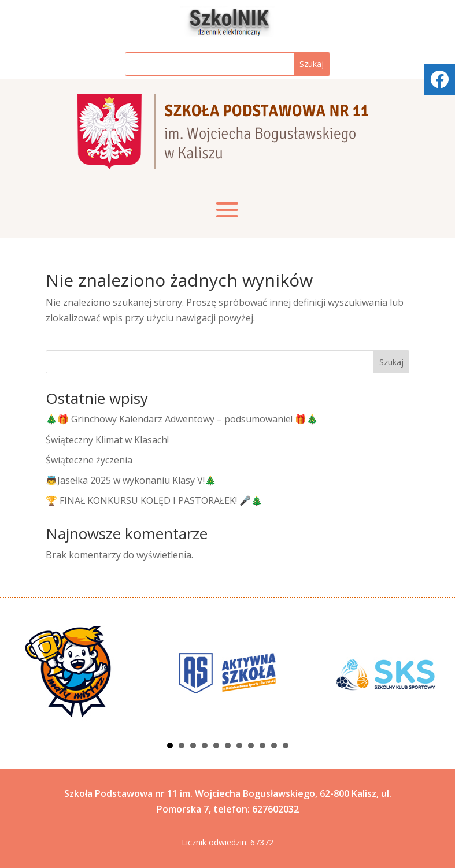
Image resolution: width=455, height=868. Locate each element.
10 (274, 745)
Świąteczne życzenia (89, 460)
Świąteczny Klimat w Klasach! (107, 440)
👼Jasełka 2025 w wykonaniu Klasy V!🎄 (131, 480)
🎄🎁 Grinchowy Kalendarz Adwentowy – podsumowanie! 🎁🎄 (182, 419)
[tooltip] (439, 79)
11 (286, 745)
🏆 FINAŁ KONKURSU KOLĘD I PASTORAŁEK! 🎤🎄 (154, 500)
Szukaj (391, 362)
